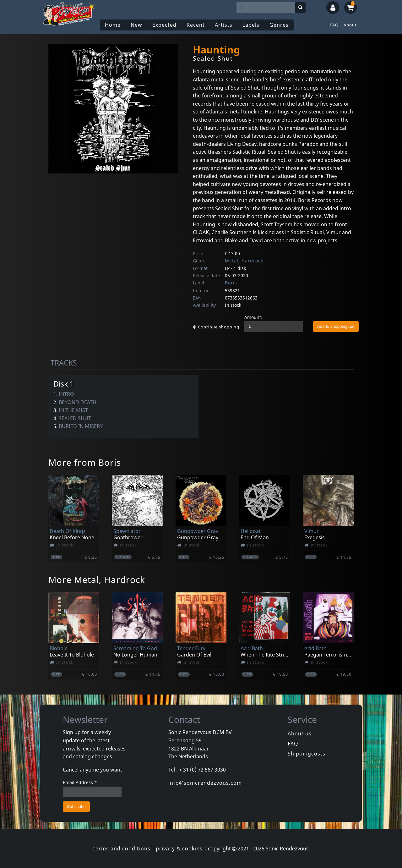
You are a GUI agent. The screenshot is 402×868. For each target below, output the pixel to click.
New (136, 25)
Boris (231, 283)
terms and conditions (122, 849)
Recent (196, 25)
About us (300, 733)
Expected (164, 25)
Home (113, 25)
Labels (251, 25)
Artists (224, 25)
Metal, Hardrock (244, 261)
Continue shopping (216, 327)
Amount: (253, 317)
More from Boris (85, 462)
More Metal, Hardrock (97, 580)
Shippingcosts (307, 754)
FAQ (334, 25)
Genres (279, 25)
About (350, 25)
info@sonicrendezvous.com (205, 783)
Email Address (80, 782)
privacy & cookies (179, 849)
